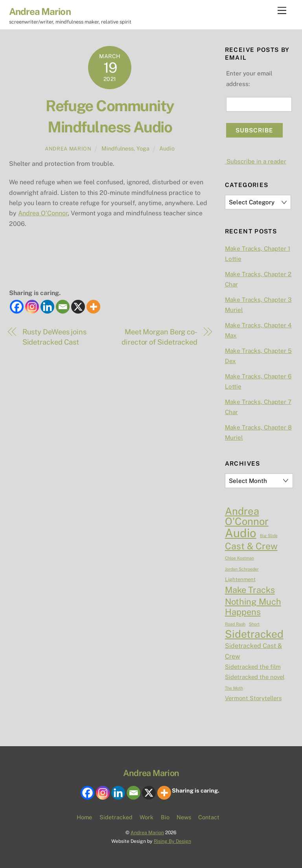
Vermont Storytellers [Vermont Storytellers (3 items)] (253, 698)
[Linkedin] (47, 307)
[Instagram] (32, 307)
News (184, 817)
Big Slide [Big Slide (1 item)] (269, 536)
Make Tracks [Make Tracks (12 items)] (250, 590)
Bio (165, 817)
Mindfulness (118, 148)
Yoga (143, 148)
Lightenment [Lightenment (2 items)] (240, 579)
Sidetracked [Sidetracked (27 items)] (254, 634)
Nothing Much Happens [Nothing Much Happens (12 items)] (253, 607)
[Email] (63, 307)
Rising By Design (172, 841)
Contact (209, 817)
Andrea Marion (68, 149)
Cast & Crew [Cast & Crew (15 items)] (251, 546)
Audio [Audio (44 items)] (241, 533)
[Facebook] (17, 307)
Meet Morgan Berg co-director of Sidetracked (159, 337)
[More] (93, 307)
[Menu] (282, 11)
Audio (167, 148)
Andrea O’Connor (43, 213)
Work (146, 817)
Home (84, 817)
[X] (78, 307)
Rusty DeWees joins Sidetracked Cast (54, 337)
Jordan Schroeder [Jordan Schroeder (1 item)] (242, 569)
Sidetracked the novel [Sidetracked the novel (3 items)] (255, 677)
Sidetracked (116, 817)
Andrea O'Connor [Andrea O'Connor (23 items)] (247, 517)
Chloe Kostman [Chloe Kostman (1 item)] (239, 558)
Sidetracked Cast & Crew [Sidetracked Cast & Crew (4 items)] (253, 651)
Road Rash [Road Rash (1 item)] (235, 624)
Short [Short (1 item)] (254, 624)
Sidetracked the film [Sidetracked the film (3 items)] (253, 667)
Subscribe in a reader (256, 161)
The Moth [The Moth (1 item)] (234, 688)
